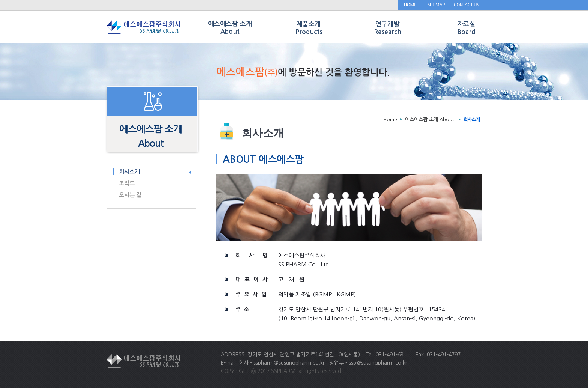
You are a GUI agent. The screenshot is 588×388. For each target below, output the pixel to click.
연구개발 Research (388, 28)
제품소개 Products (309, 28)
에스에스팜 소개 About (430, 120)
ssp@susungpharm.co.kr (378, 363)
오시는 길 (130, 195)
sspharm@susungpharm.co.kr (289, 363)
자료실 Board (466, 28)
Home (390, 120)
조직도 (127, 183)
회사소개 (129, 172)
